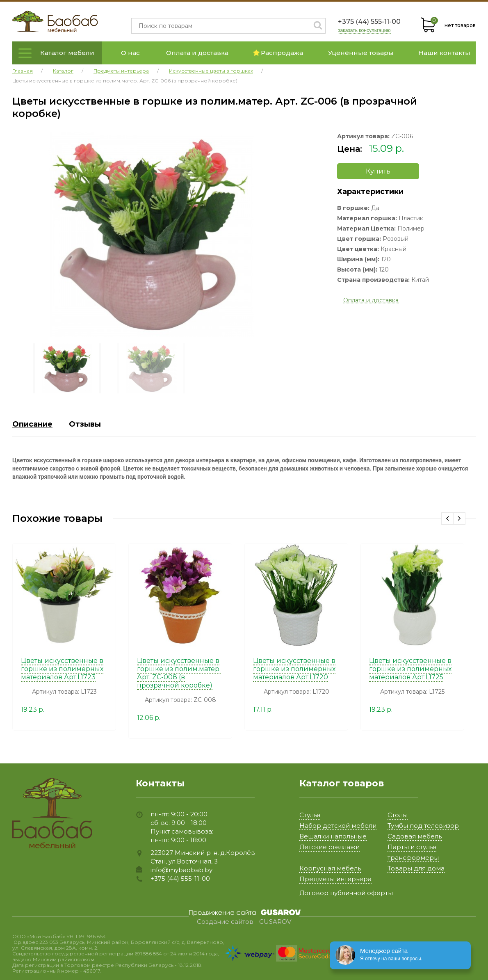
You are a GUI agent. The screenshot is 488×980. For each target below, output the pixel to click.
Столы (398, 815)
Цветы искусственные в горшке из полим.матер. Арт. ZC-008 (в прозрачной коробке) (179, 673)
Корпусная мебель (330, 868)
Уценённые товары (361, 53)
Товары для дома (416, 868)
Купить (378, 171)
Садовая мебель (415, 836)
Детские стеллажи (330, 847)
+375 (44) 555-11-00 (369, 22)
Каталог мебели (67, 53)
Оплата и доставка (197, 53)
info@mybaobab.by (181, 870)
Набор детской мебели (338, 826)
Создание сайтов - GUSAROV (244, 922)
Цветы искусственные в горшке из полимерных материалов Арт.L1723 (62, 669)
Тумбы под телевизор (423, 826)
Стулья (310, 815)
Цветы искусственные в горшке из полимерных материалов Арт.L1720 (294, 669)
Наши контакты (444, 53)
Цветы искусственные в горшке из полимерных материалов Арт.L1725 (410, 669)
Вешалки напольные (333, 836)
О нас (130, 53)
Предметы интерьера (335, 879)
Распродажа (278, 53)
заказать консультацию (364, 31)
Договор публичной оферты (346, 893)
